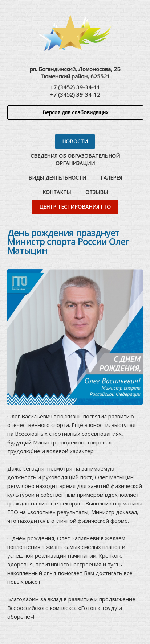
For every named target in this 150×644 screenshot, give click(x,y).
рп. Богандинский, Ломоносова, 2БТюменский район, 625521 (75, 73)
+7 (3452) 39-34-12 (75, 94)
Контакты (57, 192)
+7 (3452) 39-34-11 (75, 87)
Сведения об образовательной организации (75, 159)
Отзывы (97, 192)
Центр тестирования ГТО (75, 207)
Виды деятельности (57, 178)
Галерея (111, 178)
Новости (75, 141)
